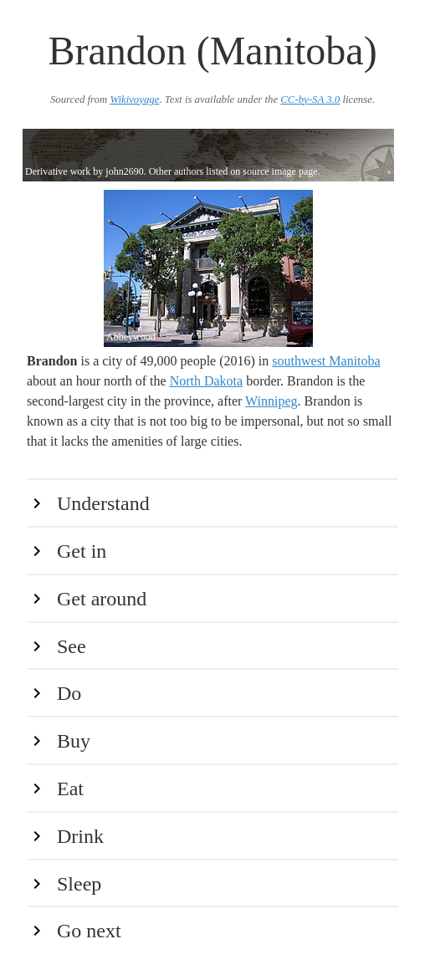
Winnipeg (271, 401)
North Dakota (207, 381)
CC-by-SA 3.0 (310, 100)
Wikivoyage (134, 100)
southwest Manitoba (326, 361)
